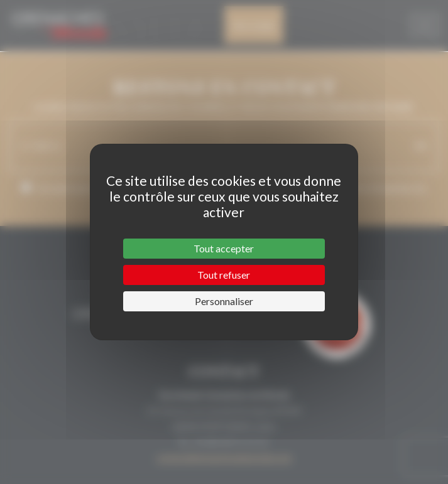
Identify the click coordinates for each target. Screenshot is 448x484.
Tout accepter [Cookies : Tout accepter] (224, 248)
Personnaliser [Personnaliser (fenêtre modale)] (224, 301)
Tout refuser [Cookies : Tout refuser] (224, 275)
